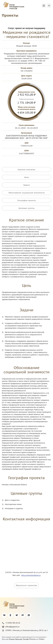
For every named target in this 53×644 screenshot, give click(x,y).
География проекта (27, 200)
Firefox (42, 639)
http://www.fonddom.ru (31, 575)
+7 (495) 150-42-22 (11, 623)
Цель (27, 177)
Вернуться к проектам (27, 585)
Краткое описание (27, 169)
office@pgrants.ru (11, 627)
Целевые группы (26, 208)
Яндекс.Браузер (16, 639)
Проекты (10, 15)
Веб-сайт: (17, 575)
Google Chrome (29, 639)
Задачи (27, 185)
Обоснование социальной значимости (27, 193)
